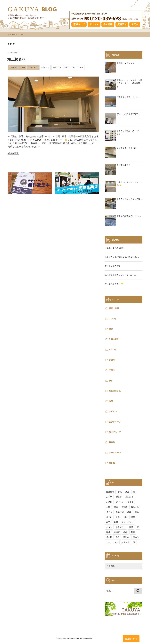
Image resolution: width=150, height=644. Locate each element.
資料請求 (122, 24)
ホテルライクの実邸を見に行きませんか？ (123, 257)
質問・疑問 (114, 308)
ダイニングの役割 (113, 266)
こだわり (129, 497)
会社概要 (108, 24)
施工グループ (115, 432)
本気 (108, 522)
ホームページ (115, 453)
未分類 (112, 463)
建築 (81, 68)
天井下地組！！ (123, 165)
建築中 (119, 497)
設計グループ (115, 422)
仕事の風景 (114, 339)
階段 (118, 537)
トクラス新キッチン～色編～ (129, 199)
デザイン (34, 68)
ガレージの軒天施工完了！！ (129, 114)
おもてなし (121, 527)
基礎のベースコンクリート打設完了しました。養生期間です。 (129, 83)
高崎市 (136, 537)
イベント (113, 350)
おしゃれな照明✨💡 (114, 284)
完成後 (14, 68)
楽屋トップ (79, 24)
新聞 (116, 522)
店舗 (111, 401)
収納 (111, 329)
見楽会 (135, 24)
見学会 (109, 512)
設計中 (126, 537)
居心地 (109, 537)
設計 (23, 68)
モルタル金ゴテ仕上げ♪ (127, 148)
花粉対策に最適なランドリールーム (120, 275)
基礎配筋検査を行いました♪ (129, 216)
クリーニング (127, 522)
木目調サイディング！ (126, 63)
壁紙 (137, 512)
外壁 (118, 517)
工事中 (112, 370)
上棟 (108, 507)
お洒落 (109, 502)
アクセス (94, 24)
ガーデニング (112, 542)
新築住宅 (120, 512)
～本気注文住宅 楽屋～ (115, 248)
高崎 (129, 512)
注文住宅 (46, 68)
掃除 (131, 527)
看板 (125, 532)
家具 (108, 532)
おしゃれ (135, 507)
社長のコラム (115, 391)
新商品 (112, 442)
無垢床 (117, 532)
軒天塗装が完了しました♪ (128, 97)
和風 (133, 532)
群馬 (120, 492)
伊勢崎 (124, 507)
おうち (109, 527)
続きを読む (13, 153)
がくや (109, 497)
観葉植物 (126, 542)
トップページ (12, 34)
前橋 (116, 507)
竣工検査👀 (17, 59)
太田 (125, 517)
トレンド (113, 319)
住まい (109, 517)
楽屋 (127, 492)
